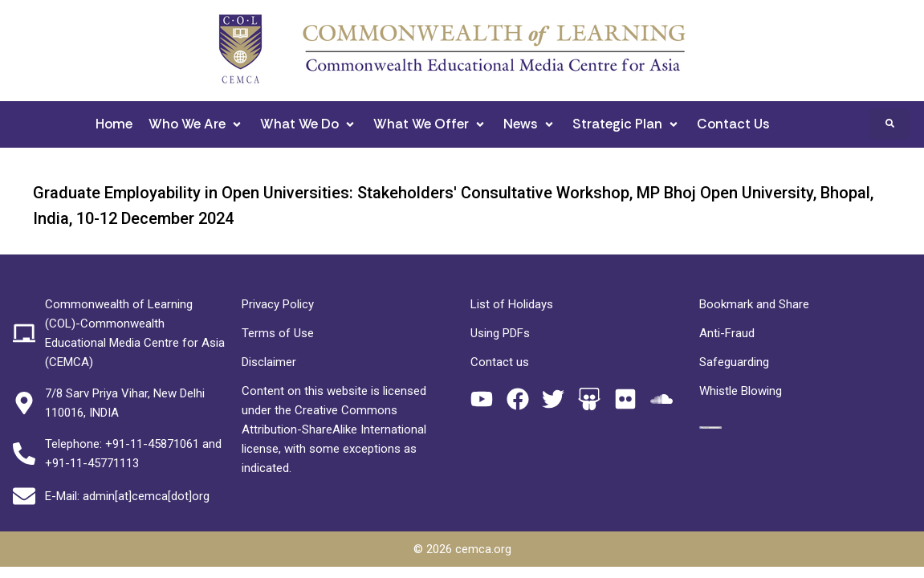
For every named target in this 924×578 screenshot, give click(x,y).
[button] (196, 124)
